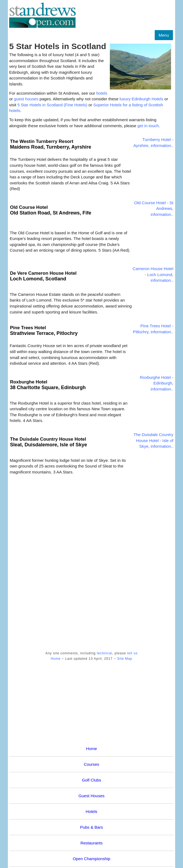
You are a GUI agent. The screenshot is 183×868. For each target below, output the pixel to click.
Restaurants (92, 843)
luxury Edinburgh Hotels (142, 99)
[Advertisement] (31, 560)
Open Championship (92, 859)
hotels (102, 93)
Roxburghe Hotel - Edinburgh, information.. (157, 383)
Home (55, 659)
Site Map (125, 659)
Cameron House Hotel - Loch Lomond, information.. (153, 274)
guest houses (27, 99)
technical (105, 653)
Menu (164, 35)
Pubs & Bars (91, 827)
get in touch (148, 126)
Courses (91, 764)
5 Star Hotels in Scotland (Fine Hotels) (52, 105)
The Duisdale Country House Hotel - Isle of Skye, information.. (153, 440)
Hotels (91, 811)
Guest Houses (92, 796)
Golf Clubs (91, 780)
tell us (133, 653)
